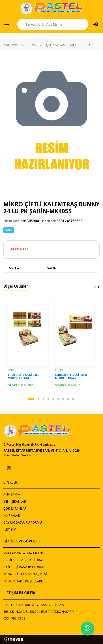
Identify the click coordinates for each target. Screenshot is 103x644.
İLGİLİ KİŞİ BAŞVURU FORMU (24, 567)
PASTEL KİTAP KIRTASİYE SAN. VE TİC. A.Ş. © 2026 (41, 450)
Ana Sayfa (11, 45)
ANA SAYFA (12, 494)
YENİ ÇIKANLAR (15, 501)
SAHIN (9, 230)
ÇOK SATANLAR (15, 508)
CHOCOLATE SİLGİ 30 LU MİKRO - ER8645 (71, 376)
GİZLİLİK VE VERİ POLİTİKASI (24, 560)
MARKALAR (12, 515)
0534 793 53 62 (14, 618)
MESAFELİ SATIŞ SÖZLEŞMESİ (25, 574)
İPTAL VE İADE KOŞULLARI (23, 581)
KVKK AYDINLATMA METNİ (23, 553)
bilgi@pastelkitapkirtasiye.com (37, 444)
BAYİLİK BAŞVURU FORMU (23, 522)
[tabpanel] (28, 343)
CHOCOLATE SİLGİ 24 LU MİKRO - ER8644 (24, 376)
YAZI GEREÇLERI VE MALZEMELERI (56, 45)
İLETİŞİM (10, 529)
